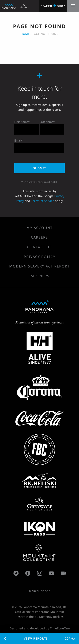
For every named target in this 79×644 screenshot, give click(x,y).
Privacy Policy (40, 257)
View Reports (40, 639)
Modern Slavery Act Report (39, 266)
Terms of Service (43, 201)
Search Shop (53, 5)
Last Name (46, 122)
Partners (40, 276)
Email (18, 141)
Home (25, 34)
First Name (21, 122)
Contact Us (39, 247)
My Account (40, 228)
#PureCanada (39, 591)
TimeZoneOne (60, 628)
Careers (39, 237)
